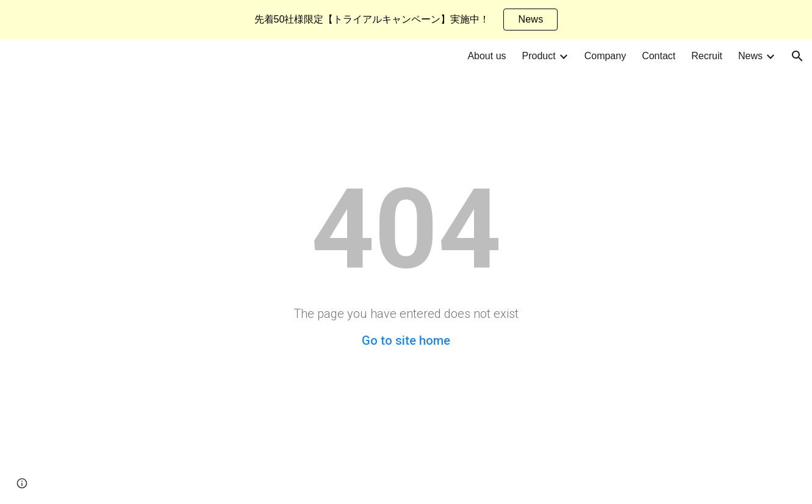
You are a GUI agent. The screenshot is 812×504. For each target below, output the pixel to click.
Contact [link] (659, 56)
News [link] (750, 56)
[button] (797, 56)
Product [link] (539, 56)
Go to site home (406, 340)
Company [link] (605, 56)
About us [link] (487, 56)
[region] (406, 20)
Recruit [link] (707, 56)
